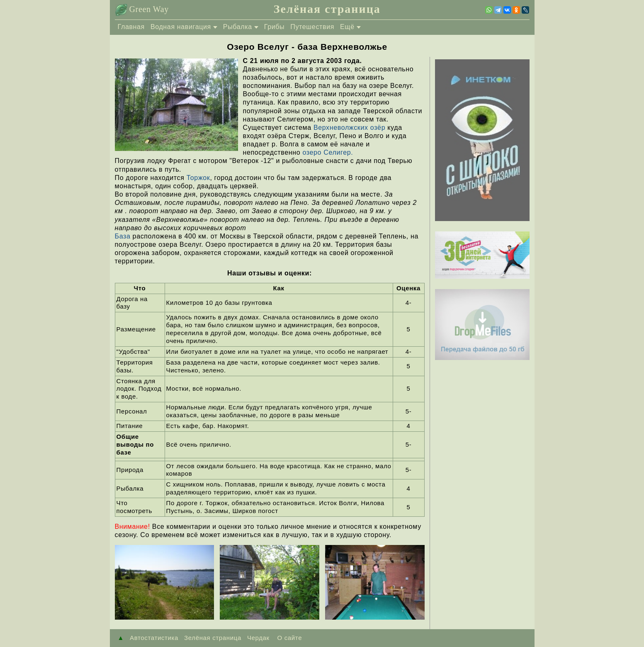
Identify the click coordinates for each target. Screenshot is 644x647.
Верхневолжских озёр (349, 128)
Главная (131, 27)
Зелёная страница (327, 9)
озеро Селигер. (328, 152)
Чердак (258, 638)
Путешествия (312, 27)
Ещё (347, 27)
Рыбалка (238, 27)
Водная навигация (181, 27)
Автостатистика (154, 638)
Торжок (198, 178)
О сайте (289, 638)
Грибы (274, 27)
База (123, 236)
